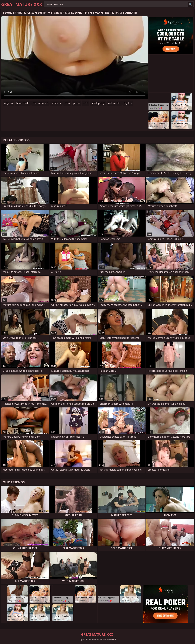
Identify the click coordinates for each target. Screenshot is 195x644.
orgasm (8, 103)
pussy (77, 103)
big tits (128, 103)
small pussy (98, 103)
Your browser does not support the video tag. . (75, 58)
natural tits (114, 103)
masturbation (40, 103)
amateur (56, 103)
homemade (23, 103)
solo (86, 103)
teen (67, 103)
